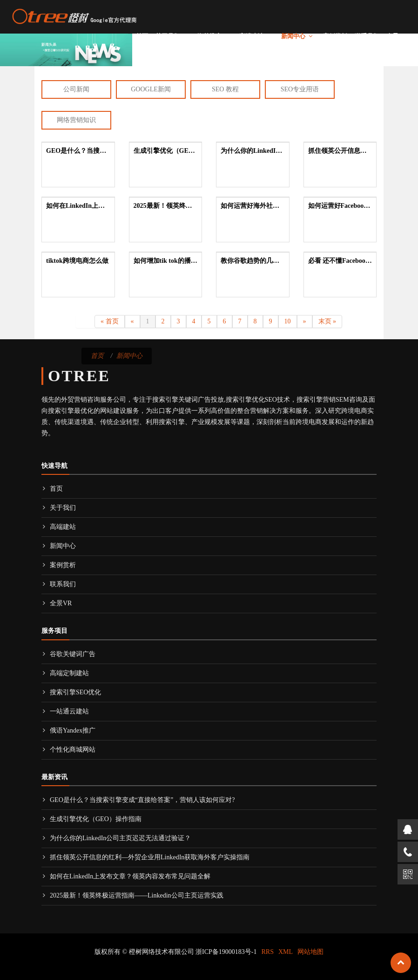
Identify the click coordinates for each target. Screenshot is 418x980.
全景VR (397, 36)
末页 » (327, 321)
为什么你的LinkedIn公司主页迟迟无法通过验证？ (116, 838)
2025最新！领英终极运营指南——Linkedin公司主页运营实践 (132, 895)
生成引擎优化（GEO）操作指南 (91, 819)
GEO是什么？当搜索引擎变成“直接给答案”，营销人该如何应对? (138, 800)
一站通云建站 (65, 711)
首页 (142, 36)
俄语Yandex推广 (68, 730)
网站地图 (310, 952)
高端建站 (251, 36)
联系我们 (367, 36)
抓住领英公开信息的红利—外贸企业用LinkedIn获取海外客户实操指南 (145, 857)
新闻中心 (293, 36)
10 (288, 321)
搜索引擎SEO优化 (71, 692)
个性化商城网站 (68, 750)
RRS (268, 952)
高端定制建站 (65, 673)
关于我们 (168, 36)
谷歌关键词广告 (68, 654)
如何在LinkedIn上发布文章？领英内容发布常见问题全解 (126, 876)
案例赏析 (335, 36)
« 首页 (110, 321)
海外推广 (209, 36)
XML (286, 952)
